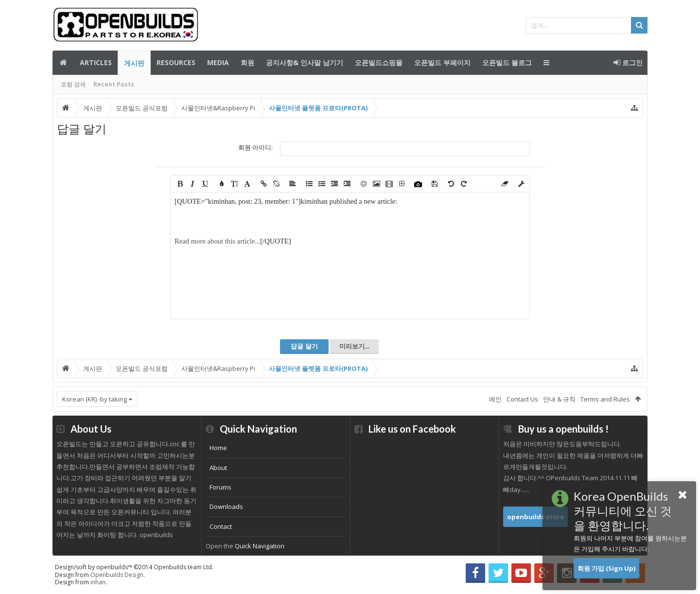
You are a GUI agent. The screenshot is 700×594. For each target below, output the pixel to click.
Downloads (226, 507)
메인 (63, 63)
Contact (221, 526)
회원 (247, 62)
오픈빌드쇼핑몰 (379, 62)
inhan (98, 582)
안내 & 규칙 (559, 399)
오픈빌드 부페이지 (442, 62)
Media (218, 62)
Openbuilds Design (117, 575)
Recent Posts (114, 84)
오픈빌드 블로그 (507, 62)
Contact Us (522, 399)
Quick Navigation (260, 546)
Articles (96, 62)
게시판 (134, 63)
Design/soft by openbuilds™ (134, 567)
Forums (220, 487)
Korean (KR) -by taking (95, 399)
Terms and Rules (605, 399)
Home (218, 448)
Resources (176, 62)
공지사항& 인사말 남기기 (305, 62)
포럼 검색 (73, 84)
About (218, 468)
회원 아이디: (255, 147)
